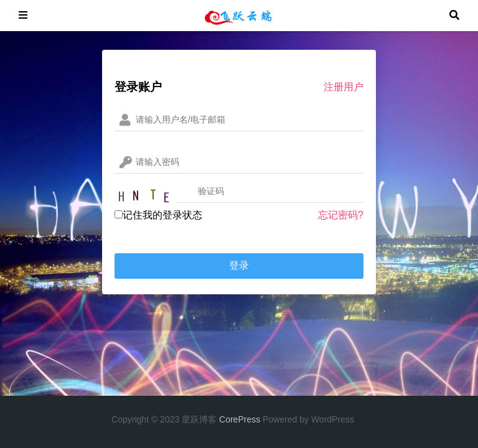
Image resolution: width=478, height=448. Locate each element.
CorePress (240, 419)
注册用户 (344, 87)
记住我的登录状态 (158, 215)
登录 (239, 265)
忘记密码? (341, 215)
